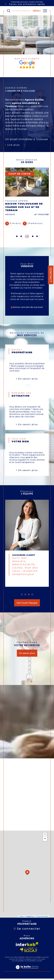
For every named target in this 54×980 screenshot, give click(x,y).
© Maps (29, 917)
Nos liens (41, 960)
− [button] (45, 839)
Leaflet (21, 917)
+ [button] (45, 835)
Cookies (39, 961)
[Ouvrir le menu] (40, 11)
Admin (35, 960)
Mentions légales (25, 960)
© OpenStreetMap (42, 917)
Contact (51, 275)
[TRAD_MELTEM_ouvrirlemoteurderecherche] (9, 11)
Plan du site (13, 960)
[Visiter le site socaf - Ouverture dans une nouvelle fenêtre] (29, 950)
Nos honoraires (18, 961)
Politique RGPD (30, 961)
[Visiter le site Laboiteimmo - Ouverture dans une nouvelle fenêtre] (27, 971)
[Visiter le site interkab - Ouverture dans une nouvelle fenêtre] (27, 945)
